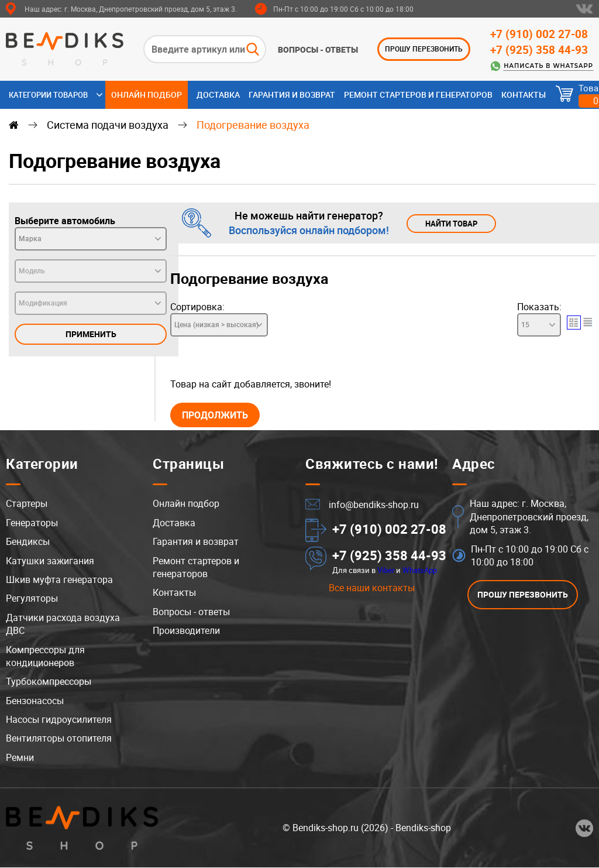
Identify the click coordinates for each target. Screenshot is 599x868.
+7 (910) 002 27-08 (539, 34)
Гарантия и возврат (292, 95)
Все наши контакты (372, 588)
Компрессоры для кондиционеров (45, 656)
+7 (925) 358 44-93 (539, 50)
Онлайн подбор (147, 95)
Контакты (524, 95)
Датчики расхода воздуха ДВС (63, 625)
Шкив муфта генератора (59, 580)
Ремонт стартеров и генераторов (418, 95)
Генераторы (32, 523)
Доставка (218, 95)
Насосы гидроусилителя (59, 720)
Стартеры (27, 504)
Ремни (20, 758)
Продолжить (218, 415)
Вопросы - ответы (318, 50)
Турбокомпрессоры (49, 682)
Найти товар (454, 223)
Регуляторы (32, 599)
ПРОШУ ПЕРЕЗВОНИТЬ (424, 49)
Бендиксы (28, 542)
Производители (186, 631)
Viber (386, 571)
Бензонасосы (35, 701)
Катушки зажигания (50, 561)
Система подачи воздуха (108, 125)
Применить (91, 334)
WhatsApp (420, 571)
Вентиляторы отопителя (59, 739)
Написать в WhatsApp (548, 66)
